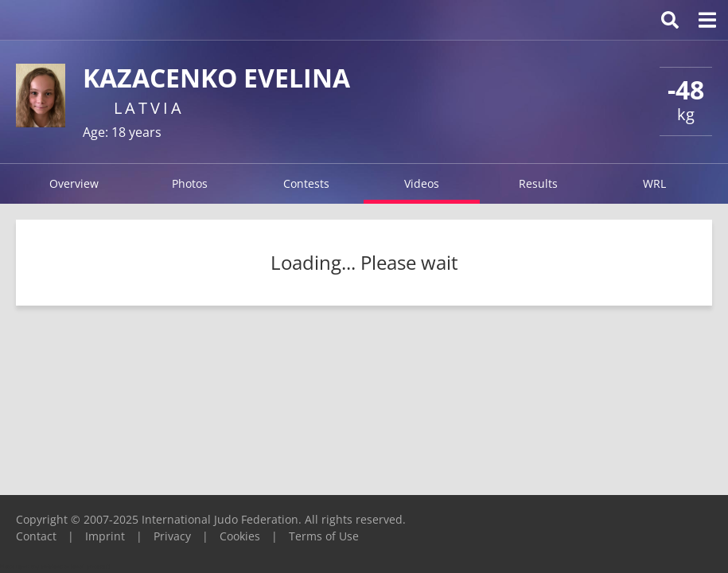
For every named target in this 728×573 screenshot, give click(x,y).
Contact (36, 536)
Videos (422, 183)
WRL (654, 183)
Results (538, 183)
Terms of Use (324, 536)
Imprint (105, 536)
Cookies (240, 536)
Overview (74, 183)
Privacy (172, 536)
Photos (190, 183)
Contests (306, 183)
